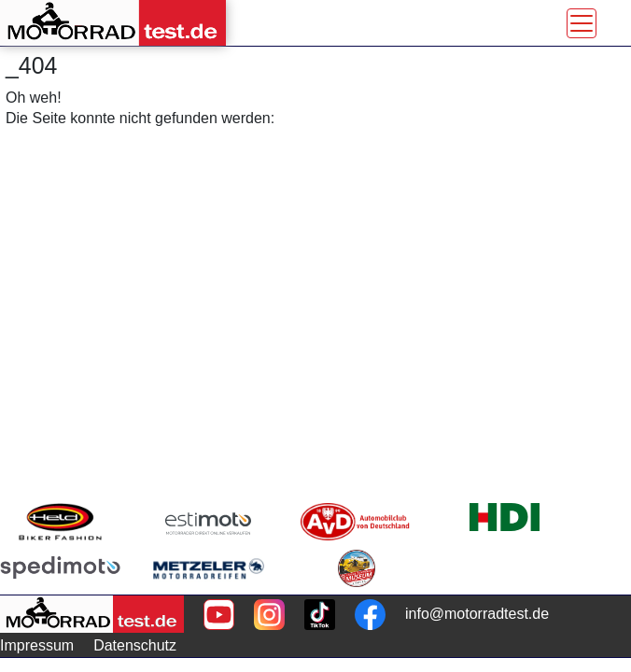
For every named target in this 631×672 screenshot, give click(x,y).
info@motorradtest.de (477, 614)
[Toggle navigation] (582, 23)
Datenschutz (135, 645)
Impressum (37, 645)
